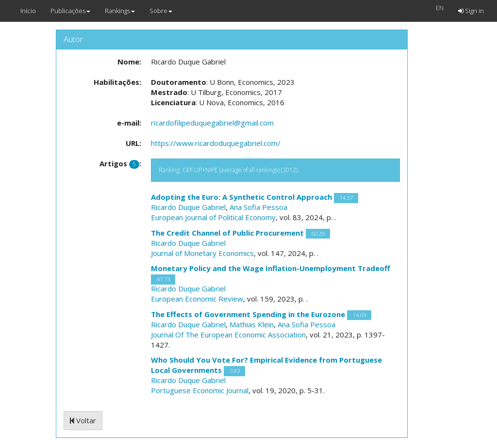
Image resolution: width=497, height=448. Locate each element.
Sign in (471, 11)
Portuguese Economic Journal (200, 390)
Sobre (161, 11)
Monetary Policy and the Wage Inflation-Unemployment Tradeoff (271, 268)
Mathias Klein (252, 324)
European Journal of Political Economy (213, 217)
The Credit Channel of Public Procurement (227, 233)
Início (28, 11)
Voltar (83, 420)
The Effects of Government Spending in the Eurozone (248, 314)
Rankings (120, 11)
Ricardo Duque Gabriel (188, 207)
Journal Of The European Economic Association (228, 335)
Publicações (70, 11)
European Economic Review (197, 299)
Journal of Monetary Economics (202, 253)
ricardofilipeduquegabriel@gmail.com (212, 123)
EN (440, 8)
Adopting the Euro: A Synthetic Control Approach (241, 197)
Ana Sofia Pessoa (258, 207)
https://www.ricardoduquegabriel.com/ (216, 143)
